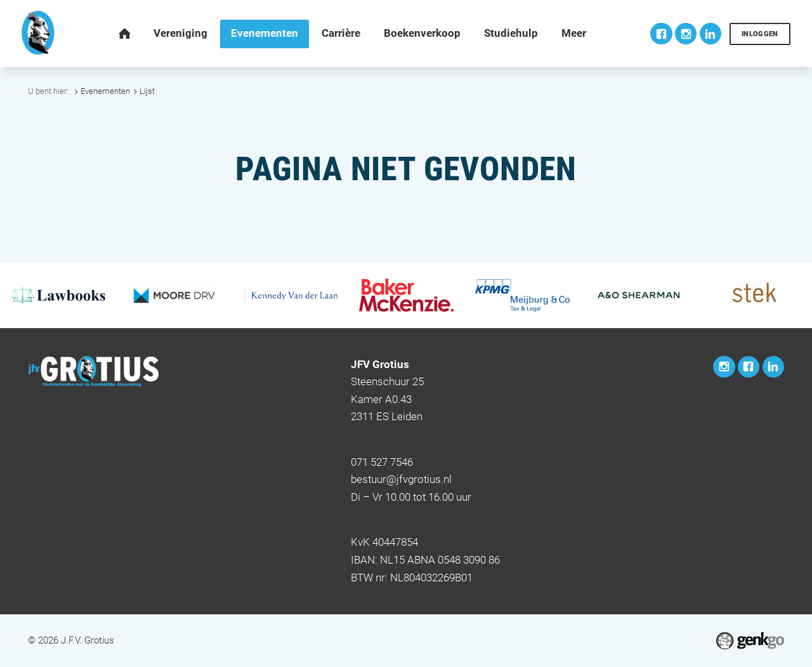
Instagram (686, 34)
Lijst (147, 91)
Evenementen (105, 91)
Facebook (661, 34)
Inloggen (760, 34)
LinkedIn (710, 34)
